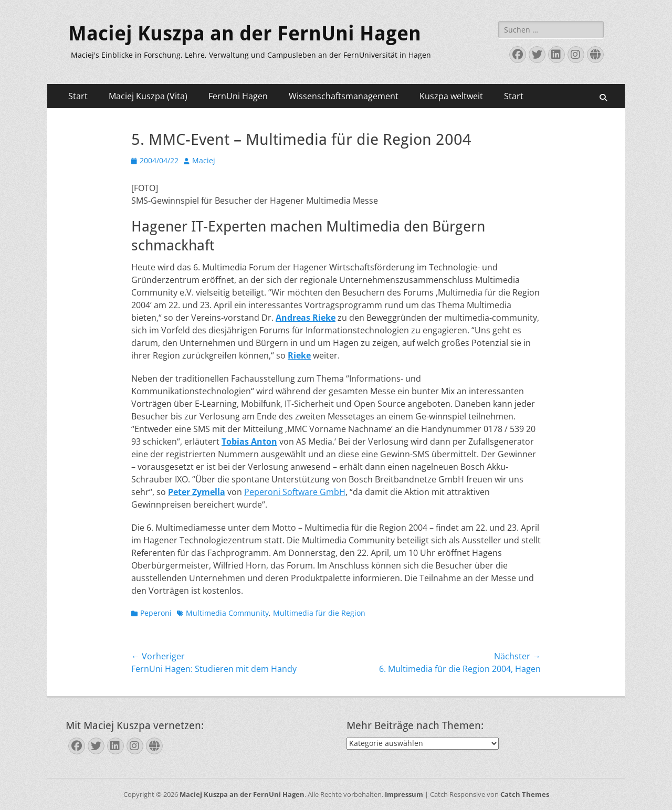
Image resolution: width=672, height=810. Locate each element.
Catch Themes (525, 794)
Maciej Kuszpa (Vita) (148, 96)
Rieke (299, 355)
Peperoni (156, 613)
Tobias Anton (249, 441)
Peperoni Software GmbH (295, 492)
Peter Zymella (197, 492)
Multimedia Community (227, 613)
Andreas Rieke (306, 318)
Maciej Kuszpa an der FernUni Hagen (245, 34)
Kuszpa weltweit (451, 96)
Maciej (204, 160)
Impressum (404, 794)
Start (78, 96)
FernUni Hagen (238, 96)
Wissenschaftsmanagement (344, 96)
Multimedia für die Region (319, 613)
